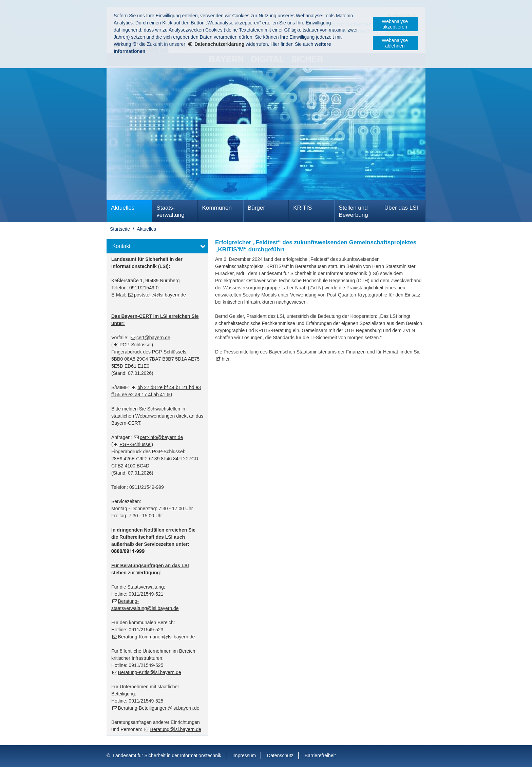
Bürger (256, 208)
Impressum (244, 755)
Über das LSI (401, 208)
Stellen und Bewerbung (353, 211)
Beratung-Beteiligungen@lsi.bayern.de (159, 708)
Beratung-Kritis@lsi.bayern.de (150, 672)
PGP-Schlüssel (135, 345)
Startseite (120, 229)
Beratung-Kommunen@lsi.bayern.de (157, 637)
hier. (226, 359)
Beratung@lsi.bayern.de (176, 729)
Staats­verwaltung (170, 211)
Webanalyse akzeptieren (395, 24)
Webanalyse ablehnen (395, 43)
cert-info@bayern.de (161, 437)
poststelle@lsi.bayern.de (160, 295)
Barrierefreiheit (320, 755)
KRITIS (302, 208)
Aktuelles (123, 208)
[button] (157, 246)
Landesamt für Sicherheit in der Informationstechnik (167, 755)
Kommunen (217, 208)
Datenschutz (280, 755)
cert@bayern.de (153, 338)
